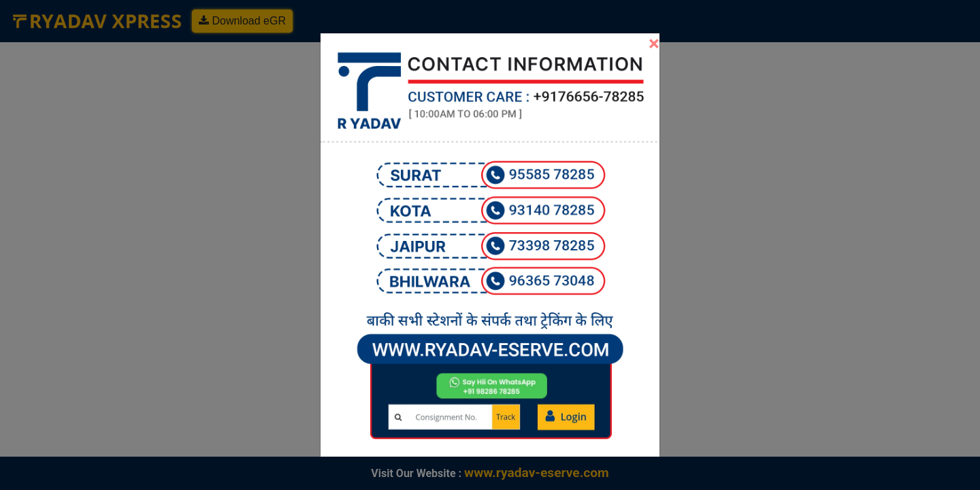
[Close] (654, 44)
